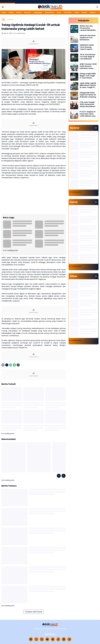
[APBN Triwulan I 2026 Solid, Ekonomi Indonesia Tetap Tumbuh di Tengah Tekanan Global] (74, 67)
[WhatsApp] (14, 365)
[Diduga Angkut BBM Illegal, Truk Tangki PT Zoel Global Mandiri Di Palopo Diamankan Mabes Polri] (74, 77)
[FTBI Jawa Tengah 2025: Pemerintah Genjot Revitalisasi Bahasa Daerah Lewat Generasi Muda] (74, 105)
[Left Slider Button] (59, 476)
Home (4, 12)
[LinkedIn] (64, 639)
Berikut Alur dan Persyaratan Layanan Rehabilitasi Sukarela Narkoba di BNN (88, 28)
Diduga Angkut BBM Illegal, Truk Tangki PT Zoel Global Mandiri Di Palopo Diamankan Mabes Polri (88, 76)
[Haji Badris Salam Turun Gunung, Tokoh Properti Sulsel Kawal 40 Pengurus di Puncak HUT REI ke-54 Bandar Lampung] (74, 48)
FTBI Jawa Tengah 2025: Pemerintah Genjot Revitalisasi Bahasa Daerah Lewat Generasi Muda (87, 104)
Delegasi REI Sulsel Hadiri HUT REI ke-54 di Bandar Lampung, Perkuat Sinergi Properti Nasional (88, 95)
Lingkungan (38, 12)
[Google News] (53, 639)
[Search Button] (97, 7)
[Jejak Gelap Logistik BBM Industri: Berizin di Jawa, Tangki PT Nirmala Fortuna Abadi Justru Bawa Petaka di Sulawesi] (74, 86)
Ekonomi (27, 12)
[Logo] (50, 624)
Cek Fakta (68, 12)
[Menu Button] (3, 7)
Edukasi (93, 12)
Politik (11, 12)
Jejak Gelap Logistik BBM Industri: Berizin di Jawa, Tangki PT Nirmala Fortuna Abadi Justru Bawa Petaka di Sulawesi (88, 85)
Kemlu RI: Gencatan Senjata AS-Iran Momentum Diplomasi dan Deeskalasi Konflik (88, 38)
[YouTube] (47, 639)
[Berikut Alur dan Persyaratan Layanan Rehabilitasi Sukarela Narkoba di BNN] (74, 29)
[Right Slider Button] (98, 12)
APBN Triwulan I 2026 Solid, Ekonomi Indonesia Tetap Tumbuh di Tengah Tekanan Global (88, 66)
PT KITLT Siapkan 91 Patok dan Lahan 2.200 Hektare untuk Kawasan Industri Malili (88, 114)
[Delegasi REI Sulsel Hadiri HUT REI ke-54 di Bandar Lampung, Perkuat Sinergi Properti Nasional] (74, 96)
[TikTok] (58, 639)
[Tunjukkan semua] (96, 128)
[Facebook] (3, 365)
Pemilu (84, 12)
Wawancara (50, 12)
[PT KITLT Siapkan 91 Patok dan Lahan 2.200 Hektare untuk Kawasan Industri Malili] (74, 115)
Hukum (19, 12)
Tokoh (77, 12)
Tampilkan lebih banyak (34, 612)
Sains (59, 12)
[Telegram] (11, 365)
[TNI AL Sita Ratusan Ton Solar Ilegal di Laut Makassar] (74, 58)
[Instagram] (42, 639)
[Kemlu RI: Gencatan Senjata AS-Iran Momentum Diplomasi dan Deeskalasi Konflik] (74, 39)
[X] (7, 365)
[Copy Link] (18, 365)
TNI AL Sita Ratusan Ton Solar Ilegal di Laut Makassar (88, 57)
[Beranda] (3, 19)
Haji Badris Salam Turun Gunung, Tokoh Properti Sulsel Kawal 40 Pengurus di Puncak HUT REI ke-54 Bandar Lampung (88, 47)
